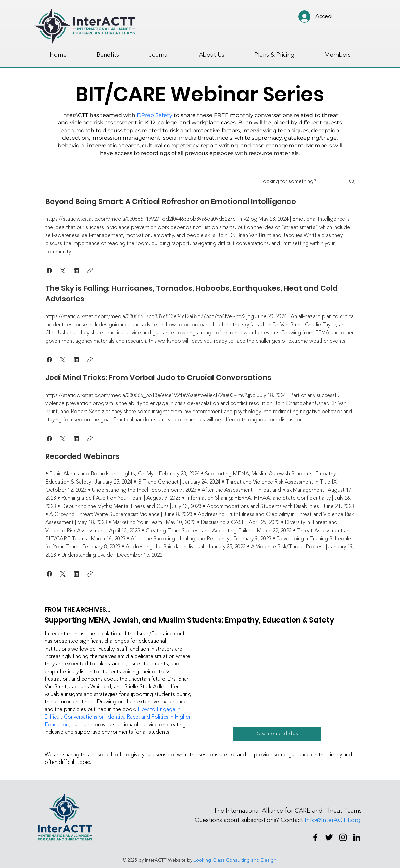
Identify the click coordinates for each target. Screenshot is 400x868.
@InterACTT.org (338, 820)
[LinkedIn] (357, 837)
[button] (49, 271)
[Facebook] (315, 837)
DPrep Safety (155, 115)
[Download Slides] (277, 734)
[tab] (200, 388)
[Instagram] (343, 837)
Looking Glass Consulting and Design (235, 860)
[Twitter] (329, 837)
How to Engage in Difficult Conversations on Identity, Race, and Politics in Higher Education (118, 717)
